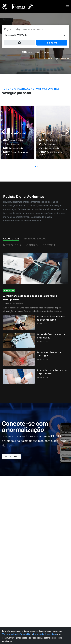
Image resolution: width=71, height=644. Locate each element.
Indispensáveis (13, 148)
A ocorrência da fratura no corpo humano (52, 372)
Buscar (52, 43)
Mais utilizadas (13, 140)
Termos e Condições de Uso (17, 634)
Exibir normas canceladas (39, 52)
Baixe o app (11, 456)
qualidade (9, 291)
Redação (20, 303)
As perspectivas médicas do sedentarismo (51, 318)
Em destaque (11, 144)
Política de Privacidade (45, 634)
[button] (35, 167)
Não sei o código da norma (57, 59)
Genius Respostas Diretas (15, 153)
